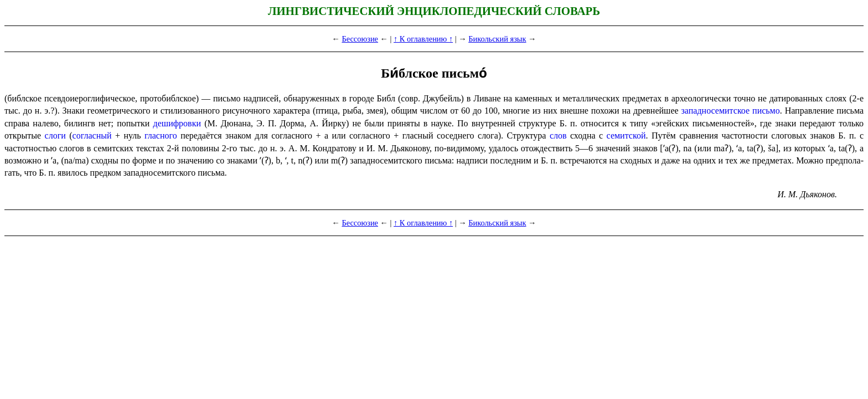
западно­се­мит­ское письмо (731, 111)
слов (558, 135)
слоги (55, 135)
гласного (161, 135)
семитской (626, 135)
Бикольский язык (497, 39)
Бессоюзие (360, 39)
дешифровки (177, 123)
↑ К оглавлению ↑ (423, 39)
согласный (92, 135)
